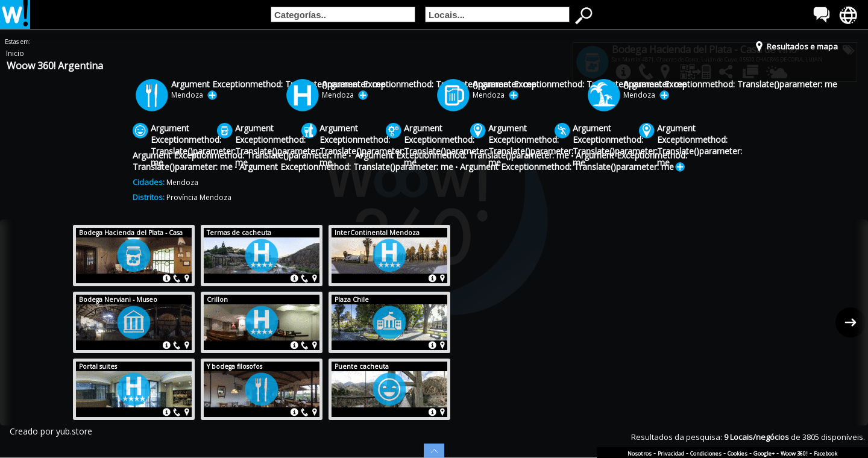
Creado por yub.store (51, 431)
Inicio (15, 53)
